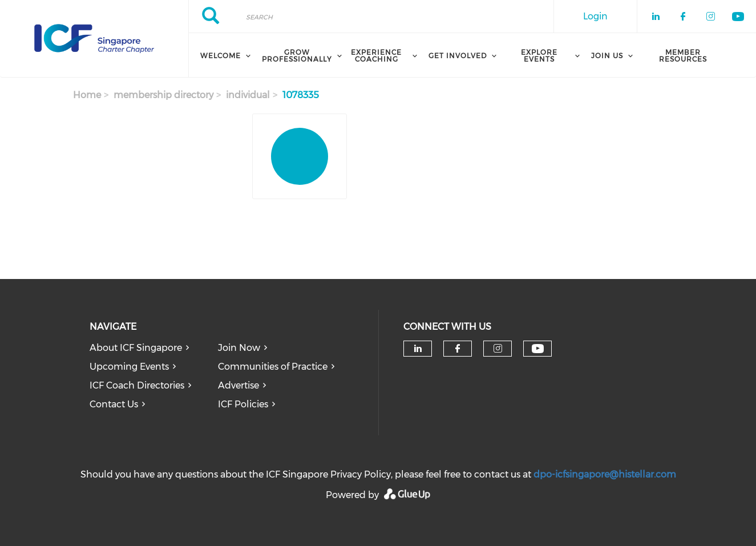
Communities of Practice (273, 367)
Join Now (239, 348)
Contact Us (114, 404)
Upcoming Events (129, 367)
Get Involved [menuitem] (458, 56)
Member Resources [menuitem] (683, 56)
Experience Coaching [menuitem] (376, 56)
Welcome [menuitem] (221, 56)
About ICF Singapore (136, 348)
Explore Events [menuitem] (539, 56)
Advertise (238, 385)
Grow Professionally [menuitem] (297, 56)
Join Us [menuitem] (607, 56)
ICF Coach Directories (137, 385)
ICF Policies (243, 404)
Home (87, 95)
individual (248, 95)
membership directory (163, 95)
